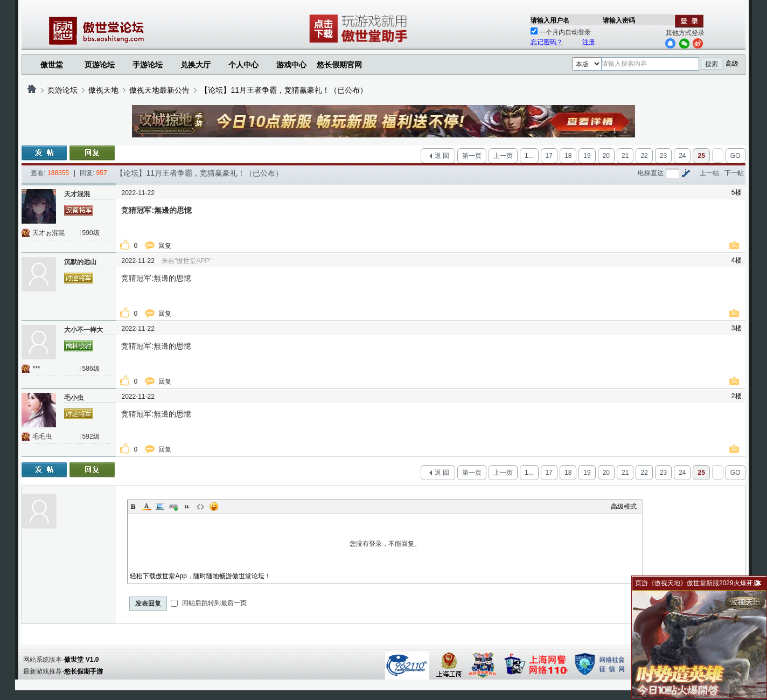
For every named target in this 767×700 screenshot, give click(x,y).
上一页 (503, 156)
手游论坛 (148, 65)
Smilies (214, 507)
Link (173, 507)
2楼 (737, 396)
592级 (91, 436)
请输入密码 (619, 20)
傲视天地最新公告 (159, 90)
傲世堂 (52, 65)
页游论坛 (100, 65)
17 (549, 156)
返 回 (442, 156)
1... (529, 156)
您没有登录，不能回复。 (385, 544)
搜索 (712, 64)
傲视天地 (103, 90)
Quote (187, 507)
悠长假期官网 (339, 65)
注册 (589, 42)
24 (682, 156)
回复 (166, 246)
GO (735, 156)
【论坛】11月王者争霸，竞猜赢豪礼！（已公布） (284, 90)
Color (147, 507)
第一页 (472, 156)
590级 (91, 233)
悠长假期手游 (83, 671)
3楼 (737, 328)
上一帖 (709, 173)
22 (644, 156)
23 (663, 156)
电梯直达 (651, 173)
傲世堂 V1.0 (81, 660)
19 (587, 156)
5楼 (737, 192)
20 (606, 156)
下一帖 (734, 173)
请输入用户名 (550, 20)
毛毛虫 (42, 436)
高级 (732, 64)
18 (568, 156)
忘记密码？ (547, 42)
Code (200, 507)
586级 (91, 369)
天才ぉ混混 (48, 233)
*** (36, 369)
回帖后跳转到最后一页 (209, 603)
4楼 (737, 260)
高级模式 (624, 507)
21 (625, 156)
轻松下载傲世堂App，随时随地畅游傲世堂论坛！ (200, 576)
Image (160, 507)
